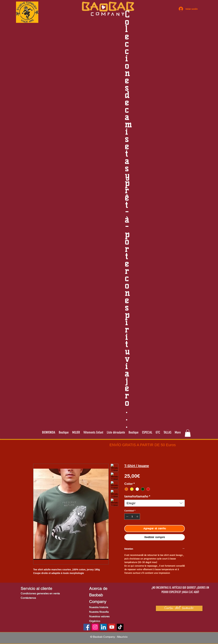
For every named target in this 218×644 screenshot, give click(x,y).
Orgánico (95, 621)
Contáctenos (28, 598)
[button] (116, 432)
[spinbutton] (132, 517)
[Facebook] (87, 627)
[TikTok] (120, 627)
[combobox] (155, 503)
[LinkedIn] (103, 627)
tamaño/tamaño (137, 496)
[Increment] (138, 517)
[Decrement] (127, 517)
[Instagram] (95, 627)
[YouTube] (112, 627)
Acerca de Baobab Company (98, 595)
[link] (188, 433)
